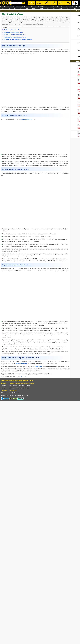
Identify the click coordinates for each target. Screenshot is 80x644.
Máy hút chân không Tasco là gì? (12, 30)
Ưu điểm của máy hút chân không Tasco (14, 35)
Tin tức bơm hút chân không (10, 11)
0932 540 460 (13, 390)
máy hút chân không (21, 364)
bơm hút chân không (27, 119)
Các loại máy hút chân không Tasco (13, 32)
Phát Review (24, 377)
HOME (2, 11)
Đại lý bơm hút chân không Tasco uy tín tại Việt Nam (18, 40)
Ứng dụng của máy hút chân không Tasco (15, 37)
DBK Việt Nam (39, 367)
